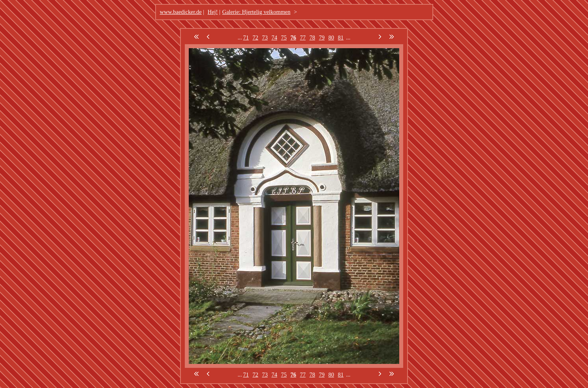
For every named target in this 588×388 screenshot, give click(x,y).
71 (246, 37)
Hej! (213, 12)
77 (303, 37)
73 (265, 37)
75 (284, 37)
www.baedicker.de (181, 12)
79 (322, 37)
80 (331, 37)
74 (274, 37)
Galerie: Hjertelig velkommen (256, 12)
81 (341, 37)
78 (312, 37)
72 (255, 37)
